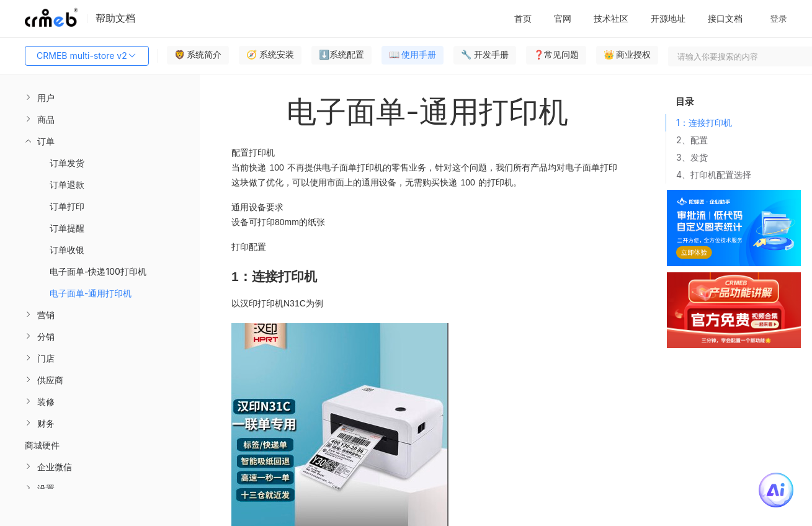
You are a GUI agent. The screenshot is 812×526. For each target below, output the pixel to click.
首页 (523, 18)
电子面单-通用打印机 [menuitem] (91, 293)
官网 (563, 18)
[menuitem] (100, 98)
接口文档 (725, 18)
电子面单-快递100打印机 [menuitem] (98, 271)
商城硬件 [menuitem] (42, 445)
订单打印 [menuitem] (67, 206)
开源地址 (668, 18)
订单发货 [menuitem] (67, 163)
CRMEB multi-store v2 (87, 56)
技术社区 (611, 18)
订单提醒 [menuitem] (67, 228)
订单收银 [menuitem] (67, 250)
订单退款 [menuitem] (67, 185)
